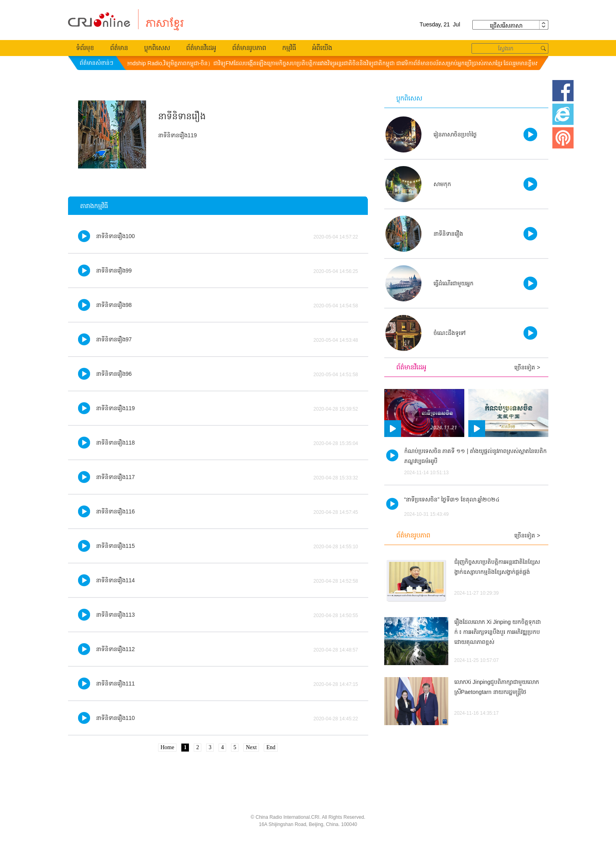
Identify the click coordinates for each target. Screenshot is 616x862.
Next (251, 747)
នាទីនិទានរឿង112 (115, 649)
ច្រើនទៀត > (527, 367)
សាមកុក (442, 184)
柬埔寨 (99, 20)
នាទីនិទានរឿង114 (115, 580)
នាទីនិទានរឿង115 (115, 546)
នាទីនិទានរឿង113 (115, 615)
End (271, 747)
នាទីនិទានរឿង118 (115, 443)
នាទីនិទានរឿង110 (115, 718)
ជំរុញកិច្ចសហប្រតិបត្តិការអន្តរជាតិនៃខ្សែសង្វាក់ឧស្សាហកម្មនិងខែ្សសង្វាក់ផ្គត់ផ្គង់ (497, 567)
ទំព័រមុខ (85, 48)
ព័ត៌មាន (119, 48)
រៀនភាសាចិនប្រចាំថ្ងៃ (455, 134)
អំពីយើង (322, 48)
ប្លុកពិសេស (157, 48)
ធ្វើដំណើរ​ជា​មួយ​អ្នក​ (453, 283)
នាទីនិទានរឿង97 (114, 339)
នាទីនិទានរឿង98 (114, 305)
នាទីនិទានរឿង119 (115, 408)
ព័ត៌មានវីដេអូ (201, 48)
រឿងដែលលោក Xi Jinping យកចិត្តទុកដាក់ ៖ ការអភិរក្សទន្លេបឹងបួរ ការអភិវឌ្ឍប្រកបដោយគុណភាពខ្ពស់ (498, 632)
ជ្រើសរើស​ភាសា (510, 25)
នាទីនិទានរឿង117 (115, 477)
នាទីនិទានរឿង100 (115, 236)
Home (167, 747)
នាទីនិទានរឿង (448, 234)
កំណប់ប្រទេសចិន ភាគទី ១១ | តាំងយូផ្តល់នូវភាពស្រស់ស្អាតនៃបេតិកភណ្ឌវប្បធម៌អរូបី (476, 456)
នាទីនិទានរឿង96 (114, 374)
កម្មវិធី (289, 48)
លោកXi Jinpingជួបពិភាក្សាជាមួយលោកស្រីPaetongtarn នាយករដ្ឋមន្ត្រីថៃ (497, 687)
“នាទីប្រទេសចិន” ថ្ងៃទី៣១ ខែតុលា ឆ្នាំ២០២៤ (452, 499)
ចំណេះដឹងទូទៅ (449, 333)
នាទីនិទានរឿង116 (115, 511)
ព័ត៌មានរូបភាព (249, 48)
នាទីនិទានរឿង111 (115, 684)
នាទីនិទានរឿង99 (114, 271)
